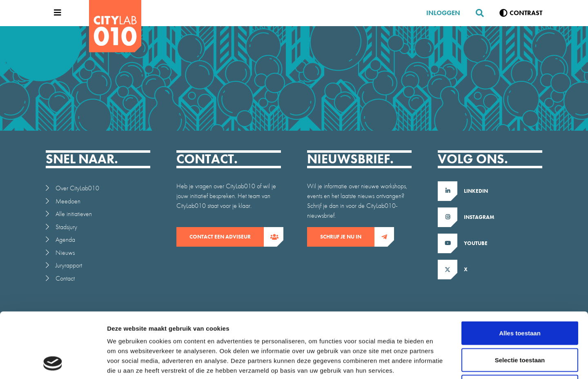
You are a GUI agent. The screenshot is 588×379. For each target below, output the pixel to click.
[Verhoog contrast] (521, 13)
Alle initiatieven (74, 214)
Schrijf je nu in (347, 237)
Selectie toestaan (520, 299)
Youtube (476, 243)
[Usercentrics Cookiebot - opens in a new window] (53, 363)
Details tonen (441, 363)
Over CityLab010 (77, 188)
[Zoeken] (477, 13)
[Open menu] (56, 13)
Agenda (65, 240)
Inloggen (443, 13)
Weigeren (520, 325)
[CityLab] (115, 26)
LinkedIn (476, 191)
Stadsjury (66, 227)
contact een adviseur (227, 237)
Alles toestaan (520, 272)
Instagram (479, 217)
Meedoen (68, 201)
